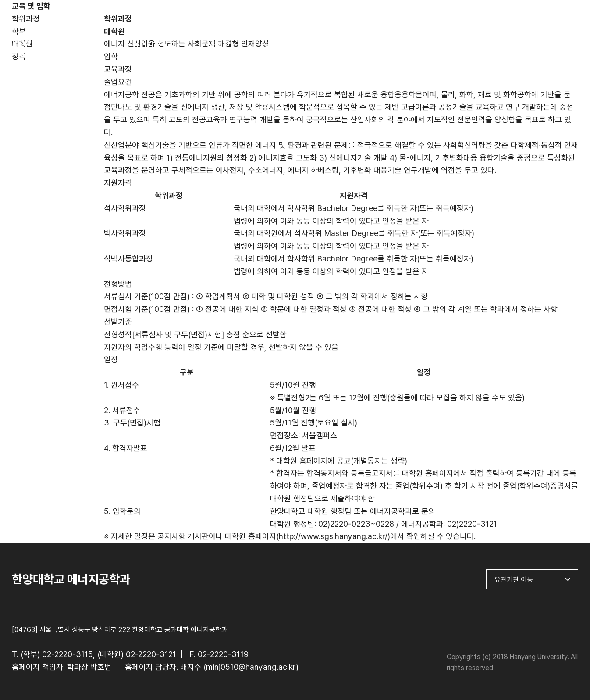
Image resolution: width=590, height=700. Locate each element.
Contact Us (546, 45)
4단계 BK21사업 (415, 45)
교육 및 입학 (284, 45)
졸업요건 (118, 82)
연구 (350, 45)
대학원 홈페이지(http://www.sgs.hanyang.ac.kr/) (307, 536)
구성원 (219, 45)
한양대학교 (507, 12)
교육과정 (118, 69)
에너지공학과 (154, 45)
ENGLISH (558, 12)
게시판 (480, 45)
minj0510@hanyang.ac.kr (251, 667)
